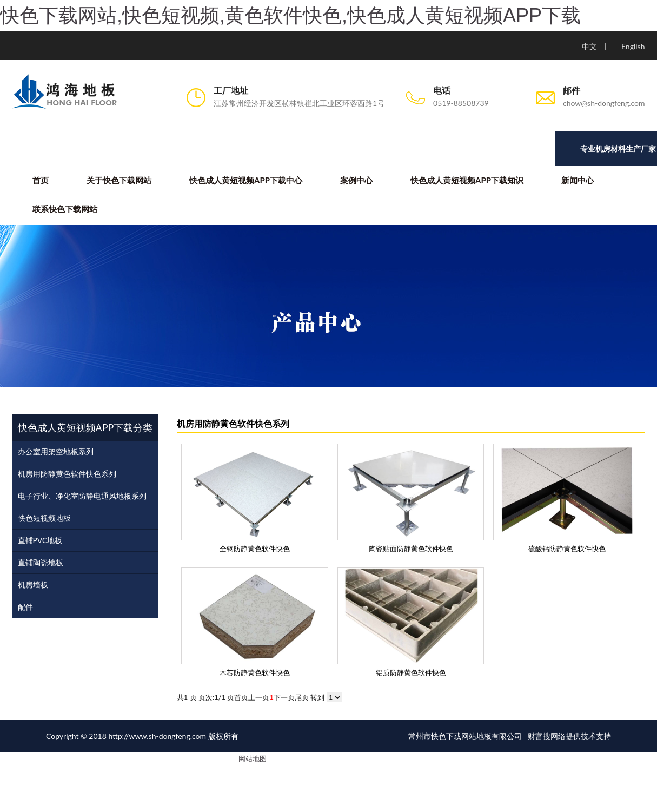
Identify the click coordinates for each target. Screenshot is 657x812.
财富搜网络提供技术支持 (569, 737)
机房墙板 (33, 585)
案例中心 (356, 180)
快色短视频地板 (44, 518)
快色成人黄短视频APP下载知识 (466, 180)
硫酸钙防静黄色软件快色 (567, 549)
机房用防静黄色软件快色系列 (67, 474)
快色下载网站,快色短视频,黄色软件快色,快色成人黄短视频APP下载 (290, 15)
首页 (40, 180)
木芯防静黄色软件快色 (255, 672)
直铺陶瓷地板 (41, 562)
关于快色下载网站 (118, 180)
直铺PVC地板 (40, 540)
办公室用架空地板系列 (56, 451)
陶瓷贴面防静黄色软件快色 (411, 549)
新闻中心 (577, 180)
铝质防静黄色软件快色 (411, 672)
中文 (589, 46)
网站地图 (253, 759)
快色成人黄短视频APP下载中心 (245, 180)
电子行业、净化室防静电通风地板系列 (82, 496)
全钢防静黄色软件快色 (255, 549)
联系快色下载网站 (64, 209)
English (633, 46)
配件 (25, 607)
